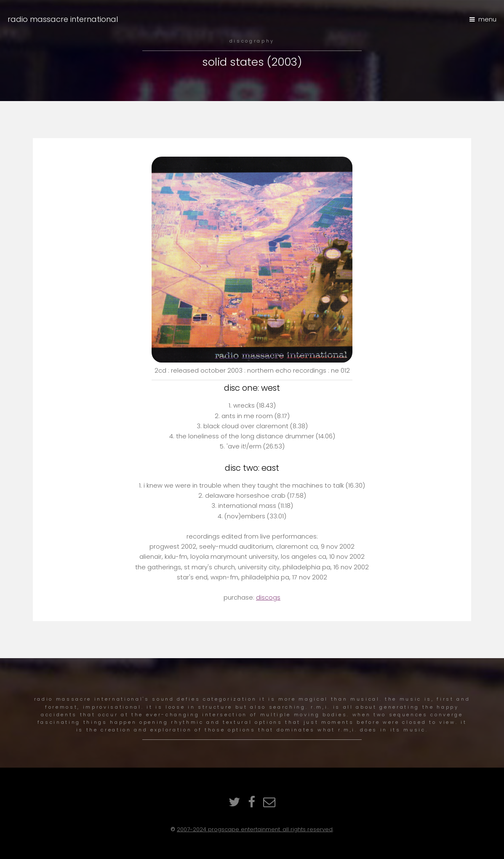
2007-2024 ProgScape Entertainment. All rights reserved (255, 829)
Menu (487, 19)
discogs (268, 598)
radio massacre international (63, 19)
